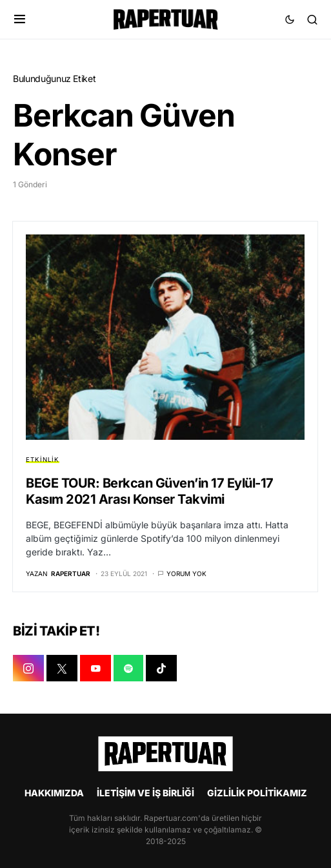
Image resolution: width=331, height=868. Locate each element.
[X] (62, 668)
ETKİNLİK (43, 460)
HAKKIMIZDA (54, 793)
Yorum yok (186, 573)
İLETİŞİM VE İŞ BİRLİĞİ (145, 793)
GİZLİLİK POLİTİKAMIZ (257, 793)
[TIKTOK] (161, 668)
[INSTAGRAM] (28, 668)
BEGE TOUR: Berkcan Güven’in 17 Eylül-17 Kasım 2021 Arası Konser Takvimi (150, 491)
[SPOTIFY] (128, 668)
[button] (20, 19)
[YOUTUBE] (95, 668)
